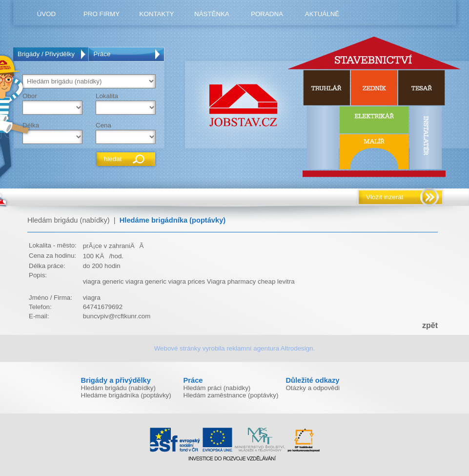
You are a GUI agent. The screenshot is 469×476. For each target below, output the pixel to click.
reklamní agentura (253, 348)
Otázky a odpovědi (313, 388)
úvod (47, 14)
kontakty (157, 14)
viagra (92, 281)
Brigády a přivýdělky (116, 380)
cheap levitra (276, 281)
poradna (267, 14)
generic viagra (123, 281)
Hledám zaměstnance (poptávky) (231, 395)
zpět (430, 325)
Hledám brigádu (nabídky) (69, 220)
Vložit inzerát (385, 197)
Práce (102, 54)
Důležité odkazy (313, 380)
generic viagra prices (175, 281)
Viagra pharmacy (232, 281)
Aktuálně (322, 14)
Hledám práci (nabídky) (217, 388)
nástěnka (212, 14)
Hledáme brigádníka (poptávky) (173, 220)
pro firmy (102, 14)
